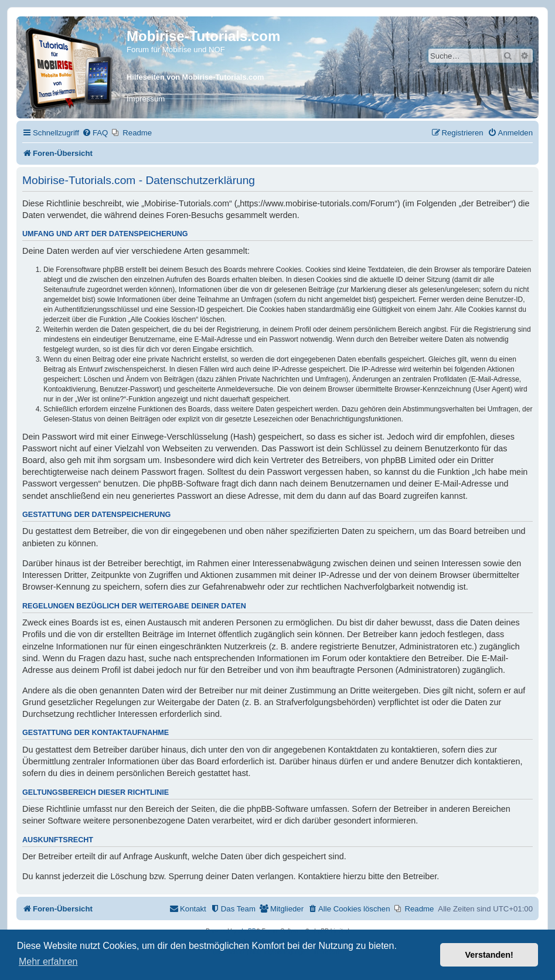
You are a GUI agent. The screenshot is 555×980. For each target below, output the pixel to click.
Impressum (146, 99)
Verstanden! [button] (489, 955)
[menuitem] (95, 133)
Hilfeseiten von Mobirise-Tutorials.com (195, 77)
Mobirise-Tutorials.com (203, 36)
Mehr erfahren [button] (48, 962)
